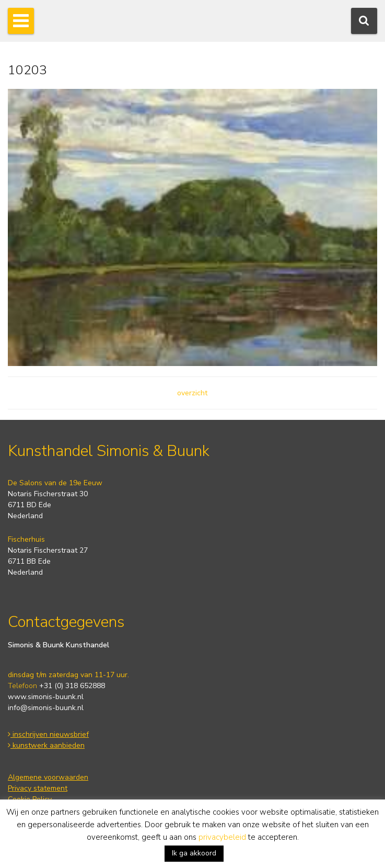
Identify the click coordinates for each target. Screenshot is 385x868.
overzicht (192, 393)
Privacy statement (38, 788)
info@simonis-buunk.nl (46, 708)
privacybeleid (222, 837)
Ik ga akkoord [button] (194, 853)
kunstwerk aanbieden (46, 745)
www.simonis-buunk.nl (46, 697)
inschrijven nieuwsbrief (48, 734)
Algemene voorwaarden (48, 777)
